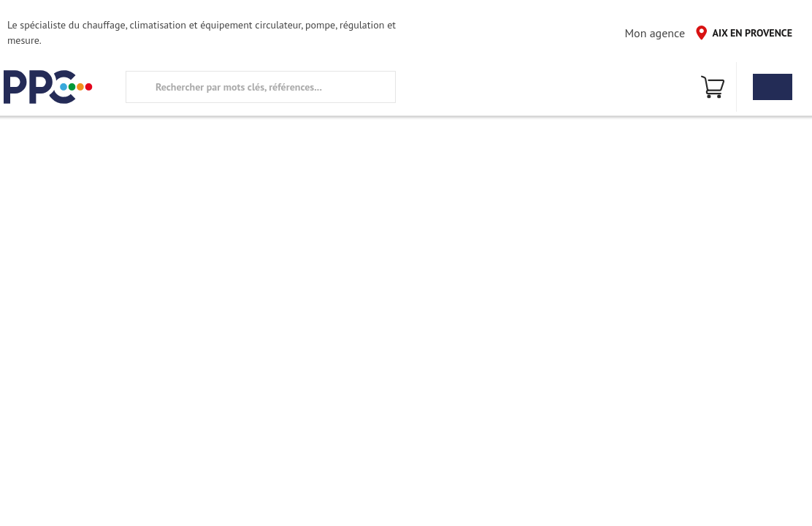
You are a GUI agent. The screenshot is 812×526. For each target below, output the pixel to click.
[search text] (261, 87)
